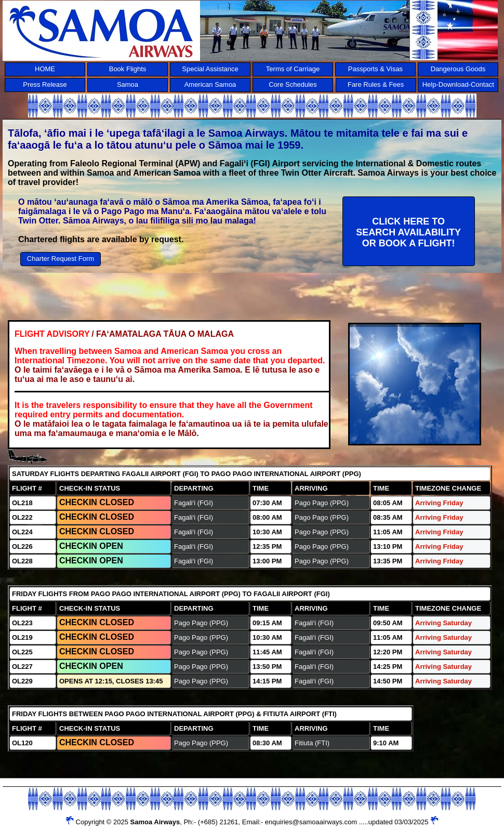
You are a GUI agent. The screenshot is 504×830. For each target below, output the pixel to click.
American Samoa (210, 84)
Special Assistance (210, 69)
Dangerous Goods (458, 69)
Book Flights (128, 69)
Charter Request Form (61, 259)
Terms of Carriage (293, 69)
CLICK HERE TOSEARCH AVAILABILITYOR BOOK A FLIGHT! (408, 232)
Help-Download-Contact (458, 84)
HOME (45, 69)
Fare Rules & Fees (376, 84)
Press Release (45, 84)
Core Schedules (293, 84)
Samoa (128, 84)
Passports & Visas (375, 69)
